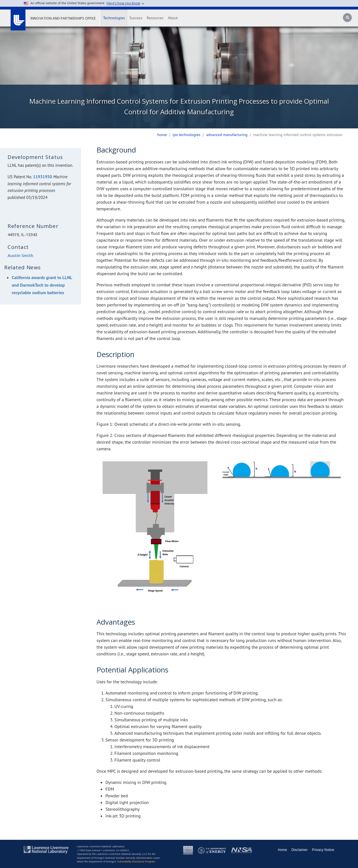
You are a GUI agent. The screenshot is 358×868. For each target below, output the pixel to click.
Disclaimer (300, 850)
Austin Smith (20, 255)
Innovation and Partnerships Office (63, 18)
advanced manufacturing (227, 135)
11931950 (43, 177)
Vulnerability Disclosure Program (136, 862)
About (173, 18)
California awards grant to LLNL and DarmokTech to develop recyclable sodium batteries (42, 285)
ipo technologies (186, 135)
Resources (155, 18)
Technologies (114, 18)
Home (162, 135)
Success (136, 18)
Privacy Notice (323, 850)
